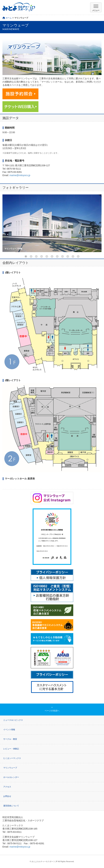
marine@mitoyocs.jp (20, 175)
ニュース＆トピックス (13, 720)
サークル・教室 (10, 739)
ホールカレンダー (11, 777)
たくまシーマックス (12, 758)
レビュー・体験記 (11, 749)
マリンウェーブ (10, 768)
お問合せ (7, 796)
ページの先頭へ (52, 711)
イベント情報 (9, 730)
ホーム (9, 18)
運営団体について (11, 806)
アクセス (7, 787)
